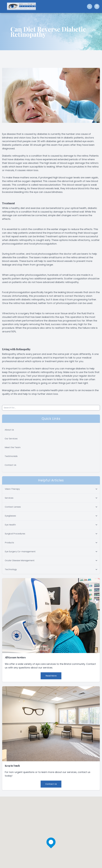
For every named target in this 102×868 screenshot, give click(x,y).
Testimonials (11, 456)
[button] (3, 6)
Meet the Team (13, 447)
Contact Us (10, 465)
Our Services (11, 439)
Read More (51, 676)
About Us (9, 430)
